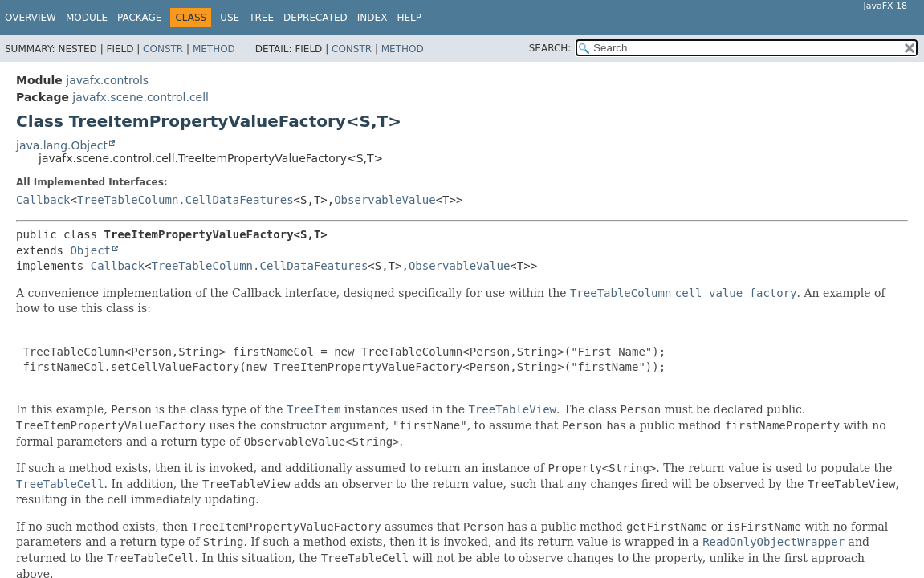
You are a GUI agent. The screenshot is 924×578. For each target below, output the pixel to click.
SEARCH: (550, 48)
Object (90, 250)
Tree (261, 18)
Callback (43, 200)
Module (87, 18)
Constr (163, 49)
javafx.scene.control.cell (140, 97)
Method (214, 49)
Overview (31, 18)
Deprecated (315, 18)
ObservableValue (385, 200)
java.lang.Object (62, 145)
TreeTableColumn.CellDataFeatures (185, 200)
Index (372, 18)
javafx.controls (107, 80)
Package (139, 18)
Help (409, 18)
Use (230, 18)
